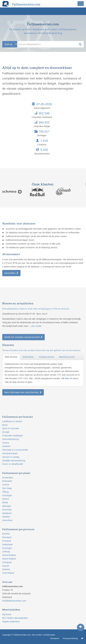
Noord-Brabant (9, 555)
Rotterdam (7, 481)
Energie (6, 432)
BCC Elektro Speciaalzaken (15, 618)
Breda (5, 502)
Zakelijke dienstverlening (14, 461)
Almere (6, 499)
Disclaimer (55, 638)
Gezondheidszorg (10, 439)
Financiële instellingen (13, 436)
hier (67, 378)
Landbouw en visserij (12, 421)
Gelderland (7, 544)
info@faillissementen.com (14, 601)
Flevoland (7, 537)
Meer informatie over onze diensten (23, 392)
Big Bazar (7, 614)
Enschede (7, 510)
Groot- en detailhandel (13, 464)
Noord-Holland (9, 559)
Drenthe (6, 534)
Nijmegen (7, 506)
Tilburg (5, 492)
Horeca (6, 443)
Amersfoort (7, 520)
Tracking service (46, 357)
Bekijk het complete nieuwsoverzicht (23, 337)
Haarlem (6, 517)
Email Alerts (28, 357)
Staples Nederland (11, 622)
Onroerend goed (10, 453)
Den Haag (7, 488)
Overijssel (7, 562)
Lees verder (36, 326)
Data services (11, 357)
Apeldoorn (7, 513)
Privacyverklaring (70, 638)
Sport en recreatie (11, 428)
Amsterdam (8, 478)
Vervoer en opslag (11, 457)
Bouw (5, 425)
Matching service (67, 357)
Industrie (6, 446)
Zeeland (6, 569)
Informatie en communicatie (15, 450)
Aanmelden (11, 273)
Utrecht (6, 485)
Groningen (7, 495)
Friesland (7, 541)
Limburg (6, 552)
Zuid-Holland (8, 573)
